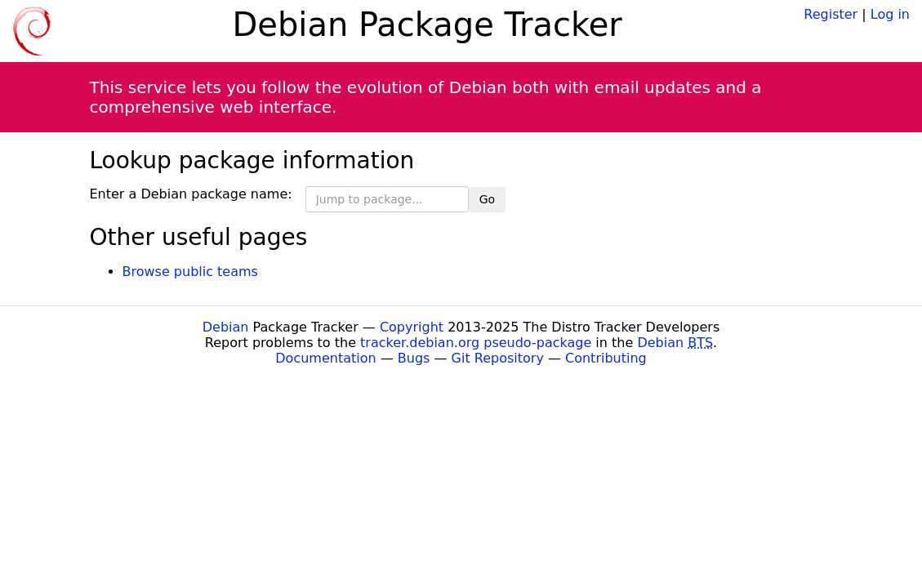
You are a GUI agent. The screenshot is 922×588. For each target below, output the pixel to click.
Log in (890, 14)
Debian (226, 327)
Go (487, 199)
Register (831, 14)
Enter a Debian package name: (191, 194)
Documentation (325, 358)
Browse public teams (190, 272)
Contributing (606, 358)
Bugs (414, 358)
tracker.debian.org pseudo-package (476, 343)
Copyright (412, 327)
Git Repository (498, 358)
